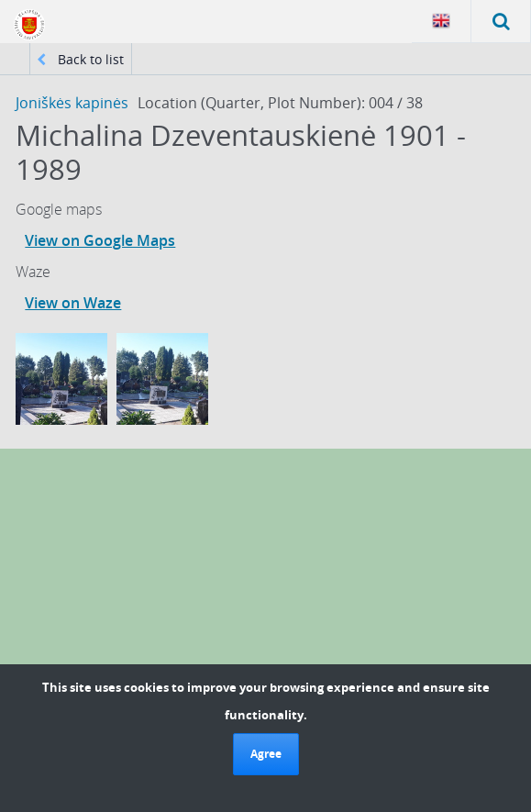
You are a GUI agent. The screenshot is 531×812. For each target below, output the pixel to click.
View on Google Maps (100, 240)
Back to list (80, 59)
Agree (266, 754)
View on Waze (73, 303)
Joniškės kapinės (72, 103)
